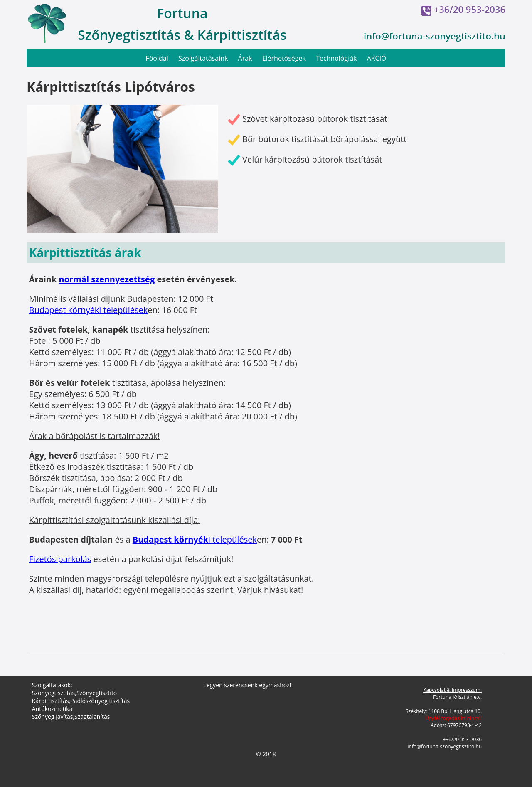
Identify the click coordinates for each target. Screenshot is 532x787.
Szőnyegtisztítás (53, 693)
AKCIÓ (377, 58)
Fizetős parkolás (60, 559)
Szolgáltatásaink (203, 58)
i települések (195, 539)
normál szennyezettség (107, 279)
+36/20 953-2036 (470, 9)
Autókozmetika (52, 709)
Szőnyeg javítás (53, 717)
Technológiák (336, 58)
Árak (245, 58)
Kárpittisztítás (50, 701)
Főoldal (157, 58)
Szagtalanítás (92, 717)
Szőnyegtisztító (97, 693)
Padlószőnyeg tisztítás (100, 701)
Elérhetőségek (284, 58)
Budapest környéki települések (89, 310)
